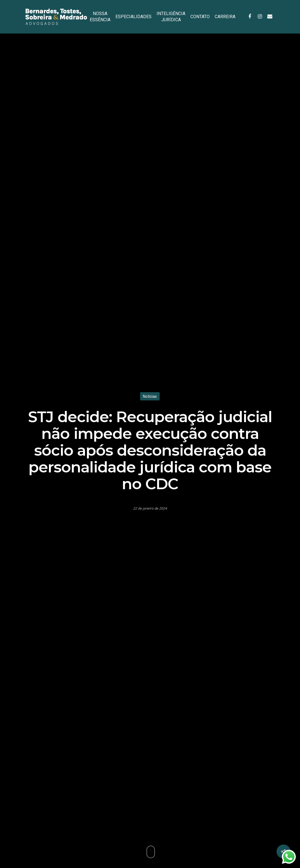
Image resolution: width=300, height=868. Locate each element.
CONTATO (200, 17)
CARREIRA (225, 17)
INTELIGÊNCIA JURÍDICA (171, 17)
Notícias (150, 396)
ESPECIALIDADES (134, 17)
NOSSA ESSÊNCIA (100, 17)
